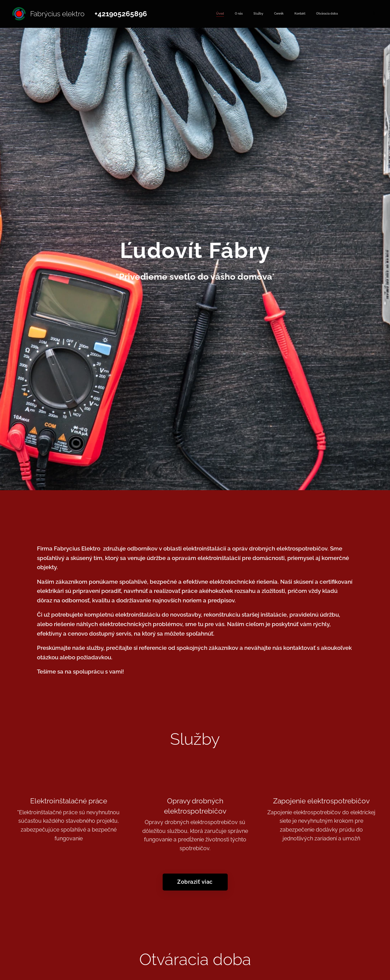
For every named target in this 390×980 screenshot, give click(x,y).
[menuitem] (282, 14)
